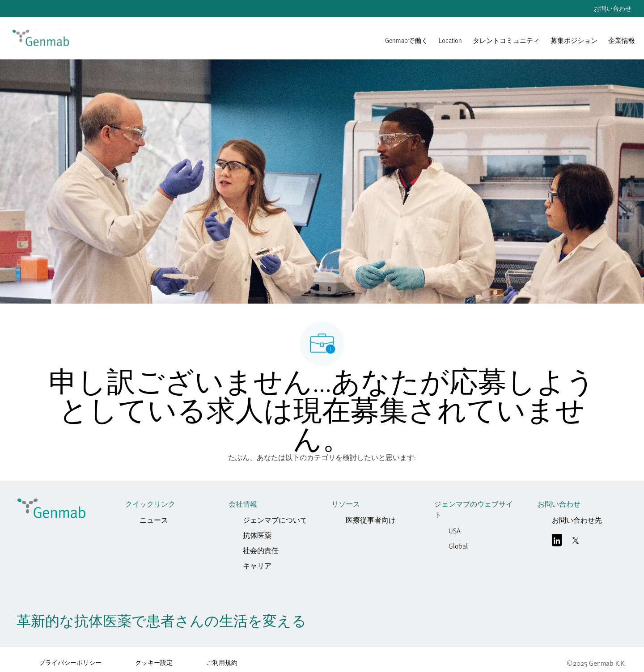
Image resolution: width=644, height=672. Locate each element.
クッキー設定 (154, 662)
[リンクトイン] (557, 542)
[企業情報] (622, 45)
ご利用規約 (222, 662)
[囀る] (576, 542)
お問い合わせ (613, 8)
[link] (41, 38)
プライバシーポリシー (70, 662)
